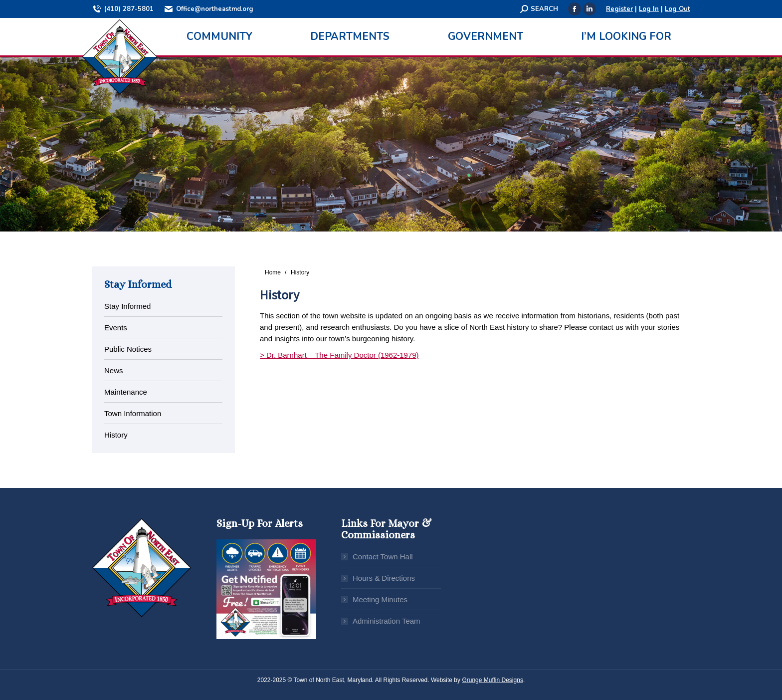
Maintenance (126, 392)
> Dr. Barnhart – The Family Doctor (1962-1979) (339, 355)
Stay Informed (127, 306)
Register (619, 9)
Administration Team (387, 621)
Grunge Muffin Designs (492, 680)
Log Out (678, 9)
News (114, 370)
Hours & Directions (384, 578)
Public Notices (128, 349)
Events (116, 328)
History (116, 435)
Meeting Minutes (380, 599)
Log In (649, 9)
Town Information (133, 413)
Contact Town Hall (383, 557)
